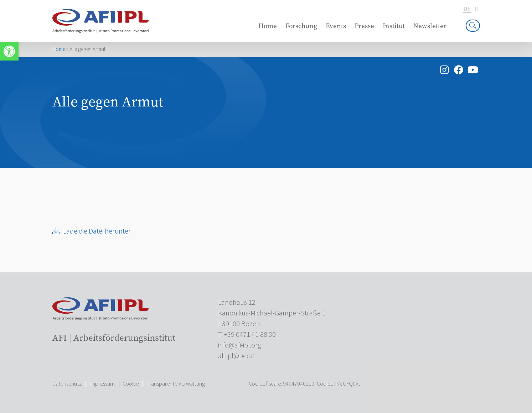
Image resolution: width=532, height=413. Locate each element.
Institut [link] (394, 26)
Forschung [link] (301, 26)
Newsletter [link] (430, 26)
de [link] (467, 9)
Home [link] (268, 26)
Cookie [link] (131, 384)
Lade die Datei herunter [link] (97, 231)
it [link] (477, 9)
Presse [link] (364, 26)
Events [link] (336, 26)
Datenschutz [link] (67, 384)
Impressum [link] (102, 384)
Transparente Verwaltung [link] (176, 384)
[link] (9, 51)
